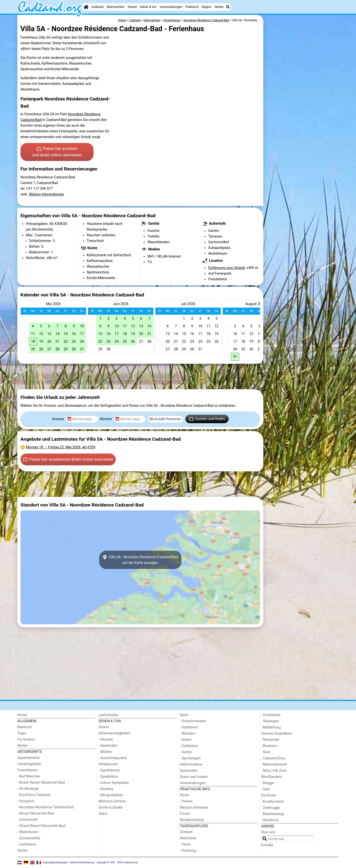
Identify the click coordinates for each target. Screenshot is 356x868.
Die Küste (269, 795)
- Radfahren (189, 727)
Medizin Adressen (194, 808)
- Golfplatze (189, 746)
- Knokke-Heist (272, 802)
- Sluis (266, 752)
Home (22, 715)
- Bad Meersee (29, 776)
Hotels (22, 851)
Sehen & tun (148, 7)
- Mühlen (105, 752)
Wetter (219, 7)
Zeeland (186, 832)
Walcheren (188, 838)
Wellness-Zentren (112, 801)
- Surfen (186, 752)
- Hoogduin (26, 801)
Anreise (58, 419)
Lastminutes (108, 715)
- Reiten (186, 740)
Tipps (22, 733)
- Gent (266, 789)
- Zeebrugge (270, 808)
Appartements (29, 758)
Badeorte (24, 727)
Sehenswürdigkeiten (115, 733)
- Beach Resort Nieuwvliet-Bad (41, 783)
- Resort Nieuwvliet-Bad (36, 813)
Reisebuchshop (192, 820)
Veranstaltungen (171, 7)
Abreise (106, 419)
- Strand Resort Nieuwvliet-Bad (41, 826)
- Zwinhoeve (27, 844)
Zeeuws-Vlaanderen (277, 734)
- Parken (186, 801)
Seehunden (189, 771)
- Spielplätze (108, 777)
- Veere (185, 844)
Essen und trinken (194, 777)
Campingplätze (29, 764)
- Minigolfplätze (111, 795)
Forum (185, 814)
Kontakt (267, 845)
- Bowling (106, 789)
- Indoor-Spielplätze (114, 783)
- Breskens (269, 746)
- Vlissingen (270, 721)
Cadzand (97, 7)
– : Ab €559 (61, 447)
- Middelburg (271, 727)
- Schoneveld (27, 820)
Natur (103, 814)
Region (207, 7)
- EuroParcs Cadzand (34, 795)
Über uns (268, 832)
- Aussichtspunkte (113, 758)
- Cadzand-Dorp (273, 758)
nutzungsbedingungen (56, 862)
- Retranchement (274, 764)
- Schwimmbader (193, 721)
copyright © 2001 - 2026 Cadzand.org (117, 862)
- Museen (106, 739)
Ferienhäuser (28, 770)
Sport (184, 715)
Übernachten (115, 7)
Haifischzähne (191, 764)
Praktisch (192, 7)
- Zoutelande (271, 715)
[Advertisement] (302, 129)
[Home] (86, 7)
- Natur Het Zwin (274, 771)
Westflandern (272, 777)
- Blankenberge (273, 814)
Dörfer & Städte (111, 808)
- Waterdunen (28, 832)
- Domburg (188, 851)
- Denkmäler (108, 746)
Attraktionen (108, 764)
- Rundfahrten (109, 770)
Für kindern (26, 739)
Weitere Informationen (46, 194)
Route (184, 795)
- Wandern (188, 734)
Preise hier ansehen (57, 152)
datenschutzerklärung (82, 862)
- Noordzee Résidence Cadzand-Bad (45, 807)
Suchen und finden (207, 419)
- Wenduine (270, 820)
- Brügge (268, 783)
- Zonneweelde (29, 838)
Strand (132, 7)
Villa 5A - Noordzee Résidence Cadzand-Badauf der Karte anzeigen (140, 560)
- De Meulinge (28, 789)
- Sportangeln (190, 758)
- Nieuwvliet (270, 740)
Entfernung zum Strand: (227, 268)
